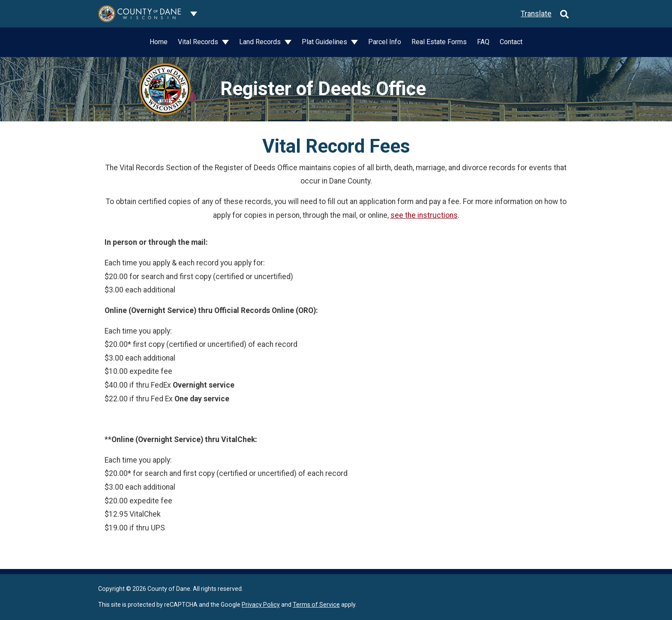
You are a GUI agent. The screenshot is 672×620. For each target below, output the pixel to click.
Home (159, 42)
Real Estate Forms (439, 42)
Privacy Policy (261, 605)
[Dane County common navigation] (194, 14)
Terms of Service (316, 605)
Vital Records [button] (199, 42)
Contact (511, 42)
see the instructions (424, 215)
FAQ (483, 42)
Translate (536, 14)
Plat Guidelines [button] (325, 42)
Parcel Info (385, 42)
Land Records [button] (261, 42)
